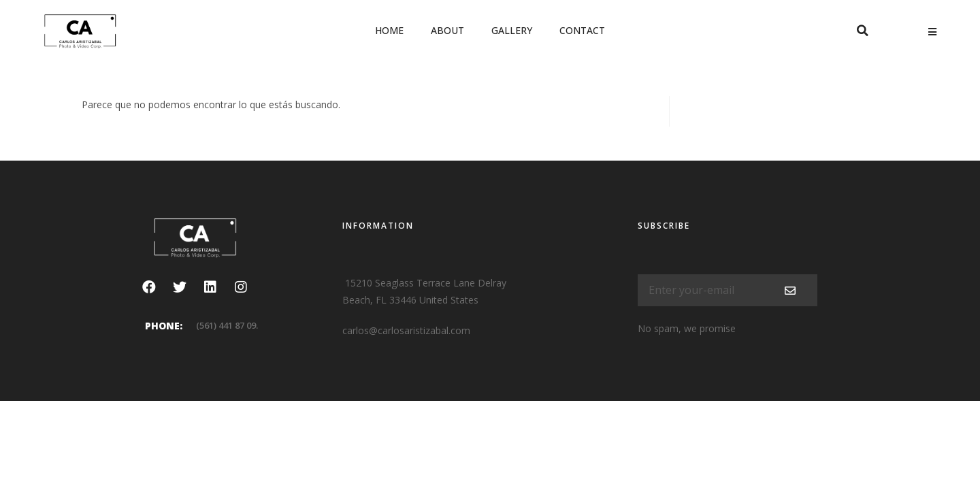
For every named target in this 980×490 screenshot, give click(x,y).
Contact (582, 30)
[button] (862, 31)
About (447, 30)
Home (389, 30)
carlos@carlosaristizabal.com (406, 330)
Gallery (512, 30)
